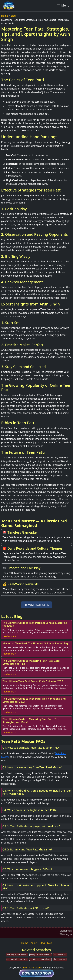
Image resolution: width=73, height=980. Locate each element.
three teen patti (60, 959)
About (34, 943)
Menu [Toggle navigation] (63, 6)
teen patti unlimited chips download (41, 955)
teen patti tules (60, 955)
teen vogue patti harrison (17, 955)
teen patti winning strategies (17, 959)
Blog (13, 16)
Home (5, 16)
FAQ (49, 943)
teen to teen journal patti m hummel (41, 959)
